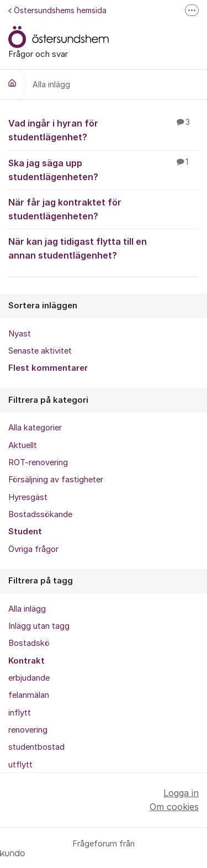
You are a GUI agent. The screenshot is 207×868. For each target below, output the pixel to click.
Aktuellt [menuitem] (23, 445)
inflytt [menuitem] (20, 713)
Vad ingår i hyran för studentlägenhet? (104, 130)
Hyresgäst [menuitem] (28, 497)
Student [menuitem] (25, 532)
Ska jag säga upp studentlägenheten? (104, 169)
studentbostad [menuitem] (36, 747)
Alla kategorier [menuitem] (35, 428)
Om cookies (174, 807)
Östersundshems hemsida (57, 10)
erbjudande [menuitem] (29, 678)
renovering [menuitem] (28, 730)
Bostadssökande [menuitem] (40, 514)
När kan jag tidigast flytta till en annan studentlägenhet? (104, 248)
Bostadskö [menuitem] (29, 643)
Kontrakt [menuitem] (26, 661)
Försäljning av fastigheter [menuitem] (56, 480)
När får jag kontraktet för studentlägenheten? (104, 209)
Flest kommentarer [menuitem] (48, 368)
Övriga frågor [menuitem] (33, 549)
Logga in (181, 793)
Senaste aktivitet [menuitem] (40, 351)
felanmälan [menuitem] (29, 695)
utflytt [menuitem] (20, 765)
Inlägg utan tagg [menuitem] (39, 626)
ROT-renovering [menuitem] (38, 462)
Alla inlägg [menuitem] (27, 609)
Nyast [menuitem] (20, 334)
